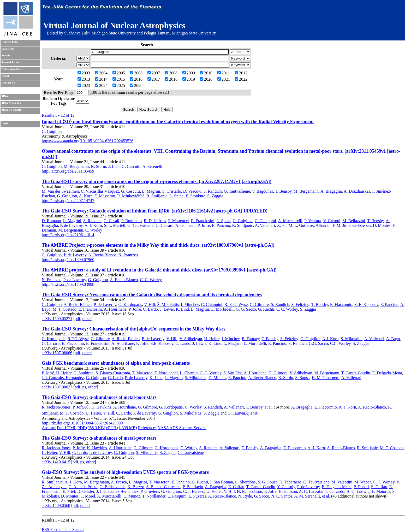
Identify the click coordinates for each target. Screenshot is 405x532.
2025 (119, 85)
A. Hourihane (115, 309)
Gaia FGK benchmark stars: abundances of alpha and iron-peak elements (116, 363)
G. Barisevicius (113, 487)
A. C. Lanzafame (313, 491)
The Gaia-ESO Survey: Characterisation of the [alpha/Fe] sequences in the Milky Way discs (134, 329)
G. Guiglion (52, 131)
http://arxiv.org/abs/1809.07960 (68, 260)
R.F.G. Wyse (78, 339)
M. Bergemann (76, 166)
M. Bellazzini (354, 221)
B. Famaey (251, 339)
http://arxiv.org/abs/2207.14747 (68, 201)
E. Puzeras (198, 496)
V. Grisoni (332, 221)
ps (84, 387)
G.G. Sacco (318, 343)
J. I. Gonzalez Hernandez (117, 491)
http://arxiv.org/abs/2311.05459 (68, 171)
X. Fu (282, 225)
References (147, 428)
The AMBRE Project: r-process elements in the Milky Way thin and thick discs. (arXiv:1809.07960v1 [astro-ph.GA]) (158, 245)
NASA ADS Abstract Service (182, 428)
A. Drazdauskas (357, 191)
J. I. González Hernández (63, 378)
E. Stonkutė (195, 196)
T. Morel (88, 496)
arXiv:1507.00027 (57, 387)
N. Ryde (245, 496)
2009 (189, 73)
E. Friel (69, 491)
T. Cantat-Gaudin (356, 373)
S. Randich (213, 191)
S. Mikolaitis (352, 339)
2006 (136, 73)
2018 (171, 79)
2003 (84, 73)
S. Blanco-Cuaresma (113, 373)
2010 (206, 73)
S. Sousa (302, 378)
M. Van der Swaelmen (60, 191)
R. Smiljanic (157, 196)
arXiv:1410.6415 (56, 462)
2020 (206, 79)
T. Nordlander (166, 373)
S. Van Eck (233, 373)
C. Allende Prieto (83, 487)
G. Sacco (261, 496)
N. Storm (99, 166)
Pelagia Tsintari (157, 33)
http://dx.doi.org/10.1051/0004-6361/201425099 (82, 423)
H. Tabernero (290, 482)
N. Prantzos (128, 255)
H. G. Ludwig (358, 491)
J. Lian (114, 166)
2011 (224, 73)
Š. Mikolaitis (168, 305)
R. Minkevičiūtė (131, 196)
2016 (136, 79)
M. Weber (363, 482)
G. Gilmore (259, 305)
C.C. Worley (340, 343)
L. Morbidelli (222, 309)
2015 (119, 79)
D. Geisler (86, 491)
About (5, 76)
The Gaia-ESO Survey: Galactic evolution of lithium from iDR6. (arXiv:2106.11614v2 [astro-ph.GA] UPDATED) (155, 211)
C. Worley (94, 230)
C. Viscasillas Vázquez (100, 191)
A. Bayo (393, 339)
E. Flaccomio (341, 305)
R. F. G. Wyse (236, 305)
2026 (136, 85)
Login (5, 123)
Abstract (49, 428)
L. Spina (176, 196)
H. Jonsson (288, 491)
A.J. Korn (330, 339)
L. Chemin (189, 373)
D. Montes (382, 225)
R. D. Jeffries (155, 221)
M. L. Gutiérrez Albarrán (309, 225)
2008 (171, 73)
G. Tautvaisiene (140, 225)
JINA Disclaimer (11, 110)
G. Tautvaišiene (191, 453)
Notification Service (13, 69)
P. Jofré (204, 225)
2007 (154, 73)
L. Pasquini (177, 496)
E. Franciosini (203, 221)
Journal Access (10, 62)
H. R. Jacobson (250, 491)
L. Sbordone (245, 482)
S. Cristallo (172, 191)
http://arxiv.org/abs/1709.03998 (68, 284)
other (87, 319)
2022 (241, 79)
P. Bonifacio (132, 221)
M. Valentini (342, 482)
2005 (119, 73)
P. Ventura (313, 221)
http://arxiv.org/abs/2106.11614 (68, 235)
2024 (101, 85)
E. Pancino (221, 225)
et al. (269, 407)
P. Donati (361, 487)
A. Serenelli (152, 166)
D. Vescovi (192, 191)
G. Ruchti (266, 309)
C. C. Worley (151, 280)
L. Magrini (151, 191)
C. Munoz (132, 496)
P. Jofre (142, 343)
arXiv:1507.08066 (57, 353)
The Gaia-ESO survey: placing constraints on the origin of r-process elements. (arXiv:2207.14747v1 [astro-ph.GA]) (157, 181)
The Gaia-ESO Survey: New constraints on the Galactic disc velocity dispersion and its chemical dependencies (152, 295)
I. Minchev (190, 305)
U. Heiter (212, 339)
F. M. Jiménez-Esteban (352, 225)
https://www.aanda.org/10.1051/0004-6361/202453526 (88, 141)
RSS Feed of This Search (63, 530)
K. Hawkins (101, 407)
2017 (154, 79)
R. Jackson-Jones (56, 407)
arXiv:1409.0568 (56, 506)
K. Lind (182, 309)
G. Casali (111, 221)
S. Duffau (379, 487)
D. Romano (51, 221)
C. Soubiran (84, 373)
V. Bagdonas (262, 191)
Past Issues (8, 49)
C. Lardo (150, 309)
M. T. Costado (65, 309)
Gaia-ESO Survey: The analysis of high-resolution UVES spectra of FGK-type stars (125, 472)
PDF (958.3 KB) (91, 428)
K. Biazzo (136, 487)
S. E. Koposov (366, 305)
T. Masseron (105, 196)
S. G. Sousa (268, 482)
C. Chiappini (265, 221)
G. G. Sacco (246, 309)
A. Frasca (119, 482)
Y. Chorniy (286, 487)
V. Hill (150, 305)
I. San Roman (222, 482)
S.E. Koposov (162, 343)
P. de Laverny (71, 225)
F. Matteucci (178, 221)
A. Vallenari (265, 225)
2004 (101, 73)
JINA (5, 96)
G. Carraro (164, 225)
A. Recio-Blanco (102, 255)
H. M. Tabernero (325, 378)
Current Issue (10, 42)
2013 (84, 79)
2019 (189, 79)
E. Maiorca (381, 491)
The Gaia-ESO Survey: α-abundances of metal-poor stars (99, 397)
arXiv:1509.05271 (57, 319)
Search (6, 55)
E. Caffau (236, 487)
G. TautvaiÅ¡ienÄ (244, 413)
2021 (224, 79)
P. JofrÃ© (81, 407)
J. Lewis (167, 309)
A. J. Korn (93, 225)
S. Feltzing (300, 305)
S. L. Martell (115, 225)
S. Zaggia (215, 196)
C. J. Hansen (194, 491)
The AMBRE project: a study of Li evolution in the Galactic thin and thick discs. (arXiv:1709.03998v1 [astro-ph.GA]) (159, 270)
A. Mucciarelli (290, 221)
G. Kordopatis (130, 305)
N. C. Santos (282, 496)
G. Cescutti (131, 166)
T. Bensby (283, 191)
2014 (101, 79)
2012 (241, 73)
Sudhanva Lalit (77, 33)
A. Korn (86, 196)
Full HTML (67, 428)
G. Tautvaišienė (237, 191)
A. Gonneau (185, 225)
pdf (77, 319)
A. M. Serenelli (307, 496)
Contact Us (8, 83)
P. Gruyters (150, 491)
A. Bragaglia (331, 191)
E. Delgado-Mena (387, 373)
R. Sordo (286, 378)
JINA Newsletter (11, 103)
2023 (84, 85)
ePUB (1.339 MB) (122, 428)
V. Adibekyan (191, 339)
